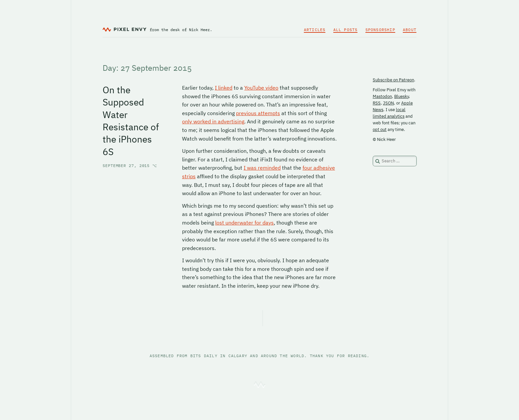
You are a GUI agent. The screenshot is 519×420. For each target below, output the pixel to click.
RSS (377, 103)
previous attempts (258, 113)
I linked (224, 88)
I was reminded (262, 168)
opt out (380, 129)
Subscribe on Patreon (393, 80)
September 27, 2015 (130, 166)
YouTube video (261, 88)
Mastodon (382, 96)
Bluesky (401, 96)
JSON (388, 103)
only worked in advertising (213, 121)
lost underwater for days (244, 223)
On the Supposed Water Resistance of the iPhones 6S (131, 121)
